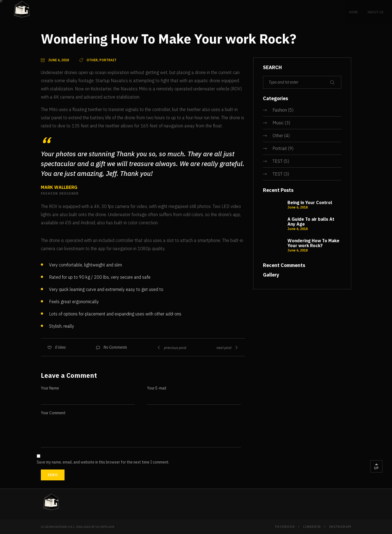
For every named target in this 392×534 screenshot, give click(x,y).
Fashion (280, 110)
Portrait (280, 148)
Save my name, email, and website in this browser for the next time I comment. (103, 462)
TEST (278, 161)
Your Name (50, 388)
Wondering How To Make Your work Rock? (313, 243)
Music (278, 123)
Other (278, 136)
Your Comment (53, 413)
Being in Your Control (310, 202)
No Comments (115, 347)
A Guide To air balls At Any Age (311, 222)
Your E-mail (157, 388)
